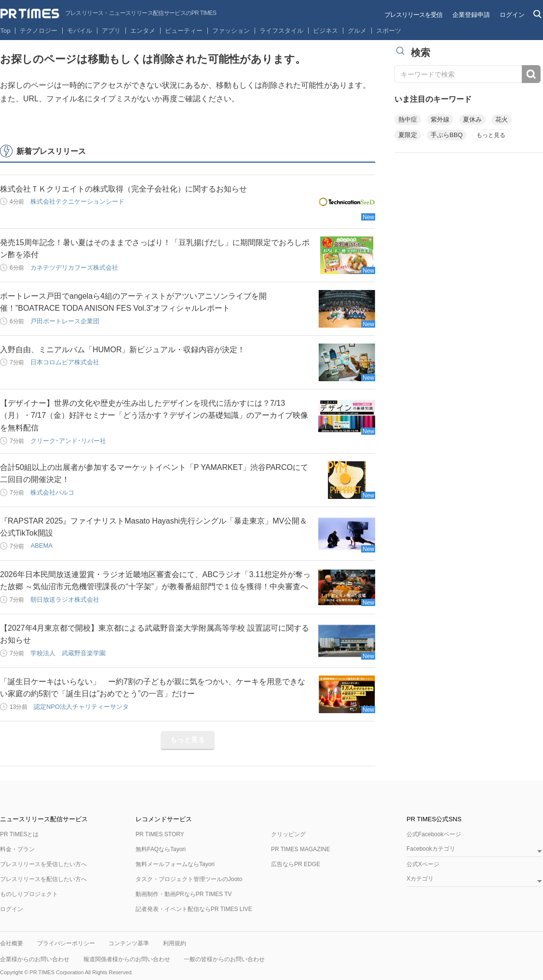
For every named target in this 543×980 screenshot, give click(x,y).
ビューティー (184, 31)
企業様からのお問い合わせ (35, 959)
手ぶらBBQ (447, 135)
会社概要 (12, 943)
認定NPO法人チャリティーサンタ (81, 707)
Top (6, 31)
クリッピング (288, 834)
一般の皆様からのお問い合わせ (224, 959)
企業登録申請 (471, 15)
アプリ (111, 31)
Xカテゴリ (420, 879)
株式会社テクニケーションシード (77, 201)
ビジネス (326, 31)
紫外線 (440, 119)
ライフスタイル (281, 31)
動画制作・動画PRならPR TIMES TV (184, 894)
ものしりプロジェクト (29, 894)
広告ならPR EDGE (296, 864)
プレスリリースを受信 (413, 15)
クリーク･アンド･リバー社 (68, 441)
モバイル (80, 31)
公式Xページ (423, 864)
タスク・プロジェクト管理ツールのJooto (189, 879)
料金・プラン (17, 849)
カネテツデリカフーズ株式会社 (74, 268)
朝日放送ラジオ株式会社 (65, 600)
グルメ (357, 31)
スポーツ (389, 31)
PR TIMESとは (19, 834)
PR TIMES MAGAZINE (300, 849)
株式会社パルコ (52, 492)
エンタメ (143, 31)
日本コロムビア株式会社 (65, 362)
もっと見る (188, 740)
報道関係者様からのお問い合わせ (127, 959)
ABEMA (41, 545)
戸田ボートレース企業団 (65, 321)
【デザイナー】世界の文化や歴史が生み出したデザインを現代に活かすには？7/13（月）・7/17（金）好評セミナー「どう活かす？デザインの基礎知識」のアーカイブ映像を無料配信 (154, 415)
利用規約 (175, 943)
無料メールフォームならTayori (175, 864)
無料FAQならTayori (161, 849)
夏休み (472, 119)
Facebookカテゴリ (431, 849)
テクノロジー (39, 31)
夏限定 (408, 135)
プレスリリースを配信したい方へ (43, 879)
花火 (502, 119)
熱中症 (408, 119)
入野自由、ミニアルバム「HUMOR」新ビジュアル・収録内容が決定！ (122, 350)
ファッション (231, 31)
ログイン (512, 15)
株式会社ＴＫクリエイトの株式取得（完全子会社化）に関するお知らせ (123, 189)
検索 (531, 74)
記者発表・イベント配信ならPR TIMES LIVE (194, 909)
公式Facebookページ (434, 834)
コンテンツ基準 (129, 943)
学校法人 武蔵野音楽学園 (68, 653)
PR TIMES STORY (160, 834)
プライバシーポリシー (66, 943)
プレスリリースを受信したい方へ (43, 864)
